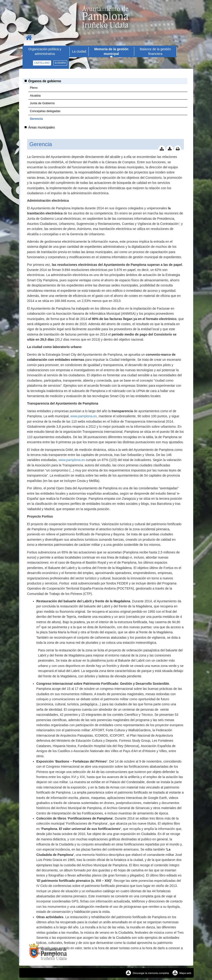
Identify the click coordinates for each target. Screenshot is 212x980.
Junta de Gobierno (42, 103)
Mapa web (182, 973)
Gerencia (36, 119)
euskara (60, 63)
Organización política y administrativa (45, 51)
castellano (42, 63)
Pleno (34, 88)
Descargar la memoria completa (147, 973)
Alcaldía (35, 96)
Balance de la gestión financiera (155, 51)
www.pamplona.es (84, 416)
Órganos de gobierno (45, 81)
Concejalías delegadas (45, 111)
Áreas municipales (42, 127)
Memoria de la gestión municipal (111, 51)
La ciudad (79, 51)
